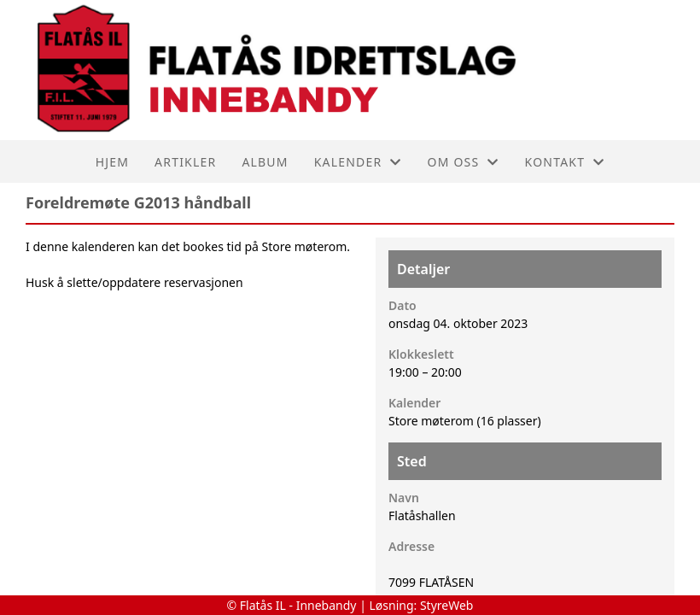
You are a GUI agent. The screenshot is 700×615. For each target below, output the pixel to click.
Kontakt (565, 162)
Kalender (358, 162)
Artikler (185, 162)
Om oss (464, 162)
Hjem (112, 162)
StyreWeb (447, 605)
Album (265, 162)
